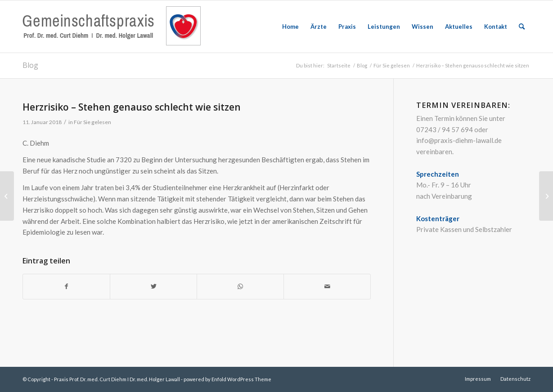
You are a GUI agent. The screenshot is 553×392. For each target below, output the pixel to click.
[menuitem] (290, 27)
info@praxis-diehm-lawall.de (459, 140)
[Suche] (522, 27)
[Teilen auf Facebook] (66, 287)
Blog (30, 65)
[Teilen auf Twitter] (153, 287)
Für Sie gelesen (92, 122)
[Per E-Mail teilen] (327, 287)
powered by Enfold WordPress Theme (227, 379)
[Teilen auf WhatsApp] (240, 287)
